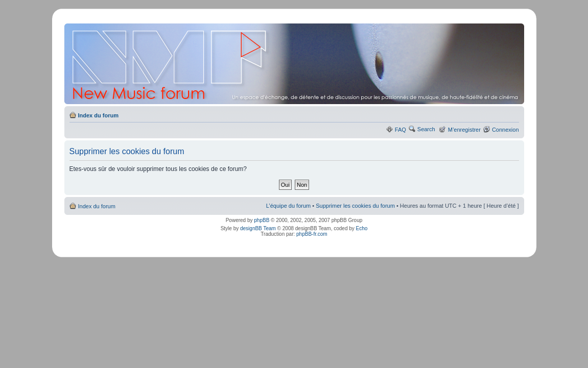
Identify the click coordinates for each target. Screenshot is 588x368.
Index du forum (98, 115)
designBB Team (258, 228)
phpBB (262, 220)
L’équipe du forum (288, 206)
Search (426, 129)
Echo (362, 228)
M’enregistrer (464, 130)
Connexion (505, 130)
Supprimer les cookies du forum (355, 206)
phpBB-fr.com (312, 234)
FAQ (401, 130)
